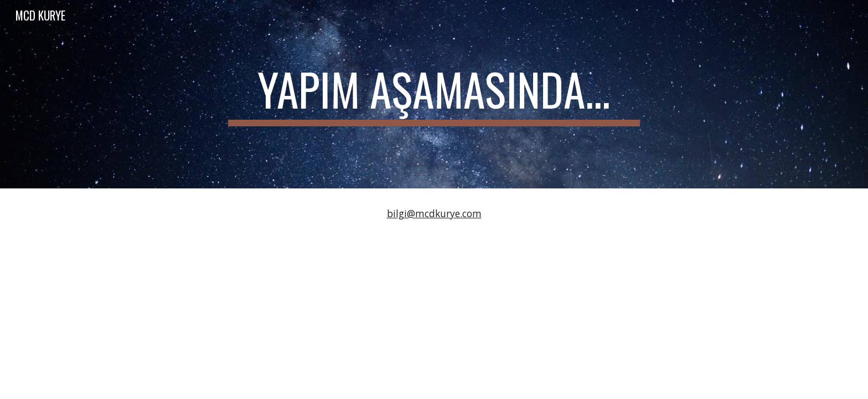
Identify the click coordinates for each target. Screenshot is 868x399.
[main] (434, 94)
